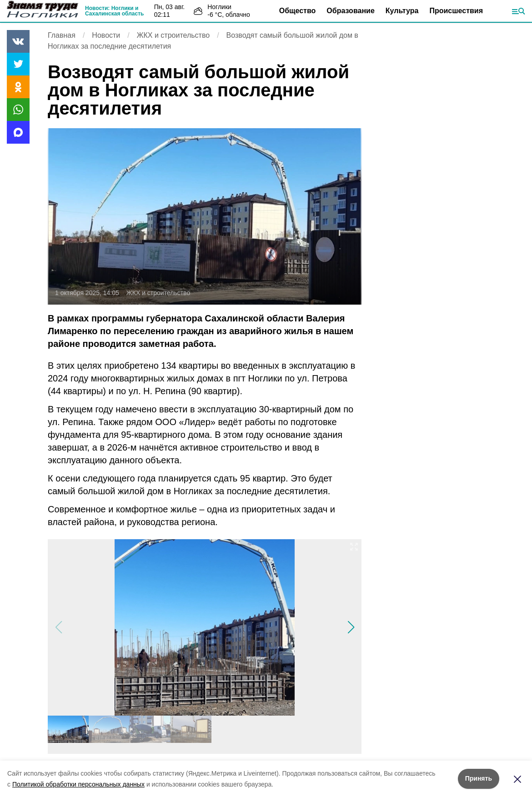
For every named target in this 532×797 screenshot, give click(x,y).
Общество (298, 11)
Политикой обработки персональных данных (78, 784)
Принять (479, 778)
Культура (402, 11)
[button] (351, 627)
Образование (350, 11)
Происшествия (456, 11)
